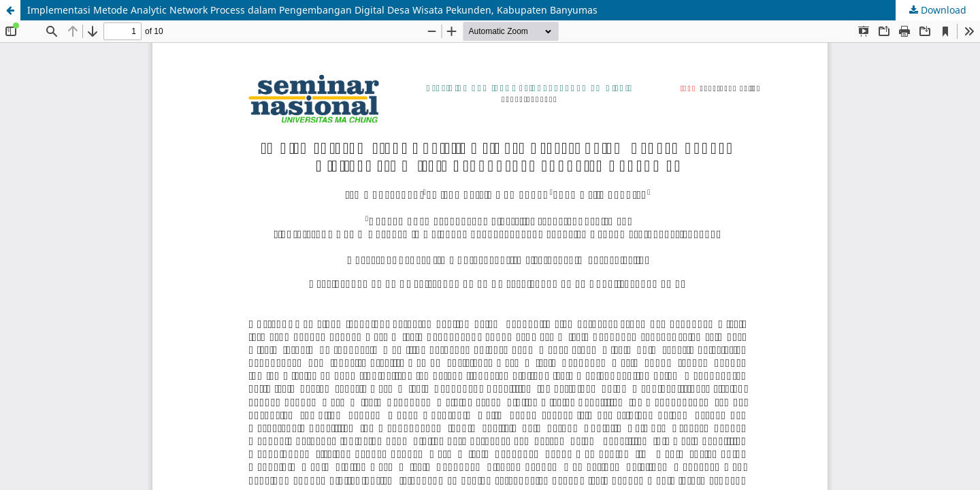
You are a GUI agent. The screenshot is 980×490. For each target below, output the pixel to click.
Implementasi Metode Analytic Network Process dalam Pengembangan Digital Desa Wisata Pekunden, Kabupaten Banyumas (312, 10)
